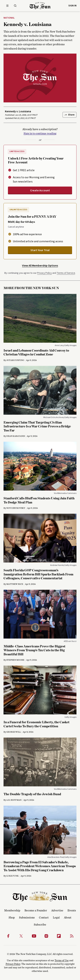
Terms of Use (62, 961)
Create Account (40, 190)
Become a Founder (36, 911)
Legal (56, 918)
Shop (12, 918)
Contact (44, 918)
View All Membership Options (40, 266)
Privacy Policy (44, 273)
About (68, 918)
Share (70, 115)
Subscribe (40, 925)
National (9, 18)
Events (72, 911)
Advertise (57, 911)
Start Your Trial (40, 250)
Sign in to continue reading (40, 134)
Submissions (27, 918)
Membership (12, 911)
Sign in (72, 6)
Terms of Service (66, 273)
